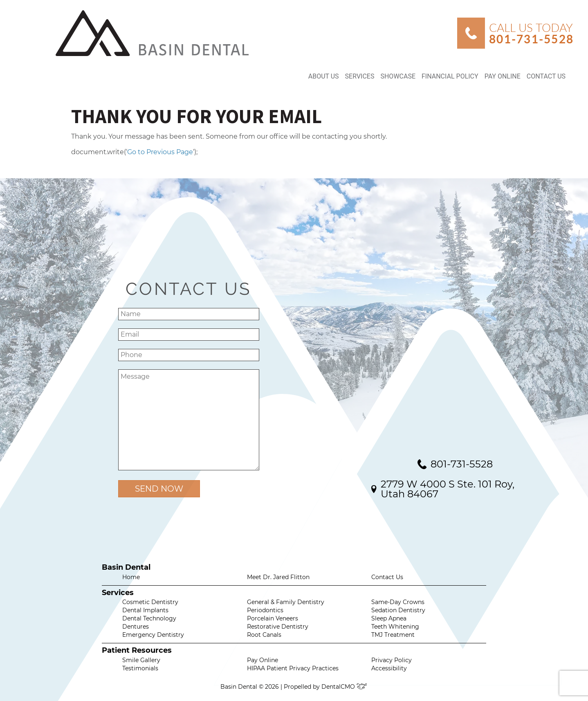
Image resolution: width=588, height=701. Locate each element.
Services (360, 76)
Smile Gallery (141, 660)
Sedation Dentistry (398, 610)
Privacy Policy (392, 660)
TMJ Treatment (393, 635)
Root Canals (264, 635)
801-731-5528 (462, 464)
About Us (324, 76)
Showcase (398, 76)
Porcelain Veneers (273, 618)
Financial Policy (450, 76)
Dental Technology (149, 618)
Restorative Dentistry (278, 627)
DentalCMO (344, 687)
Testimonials (140, 668)
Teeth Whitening (395, 627)
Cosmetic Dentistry (150, 602)
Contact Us (546, 76)
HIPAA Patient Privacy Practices (293, 668)
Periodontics (265, 610)
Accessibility (389, 668)
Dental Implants (145, 610)
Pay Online (503, 76)
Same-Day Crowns (398, 602)
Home (131, 577)
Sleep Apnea (389, 618)
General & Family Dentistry (286, 602)
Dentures (136, 627)
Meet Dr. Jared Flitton (278, 577)
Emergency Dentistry (153, 635)
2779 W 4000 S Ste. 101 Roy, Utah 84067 (448, 489)
